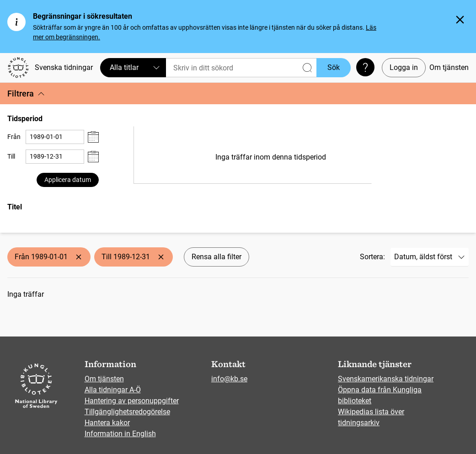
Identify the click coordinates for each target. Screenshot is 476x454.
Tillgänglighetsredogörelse (127, 412)
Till (11, 156)
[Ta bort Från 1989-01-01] (79, 257)
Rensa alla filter (217, 257)
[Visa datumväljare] (93, 137)
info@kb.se (229, 379)
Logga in (404, 67)
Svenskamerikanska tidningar (386, 379)
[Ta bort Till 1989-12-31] (161, 257)
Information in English (120, 434)
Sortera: (372, 257)
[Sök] (241, 68)
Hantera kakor (107, 423)
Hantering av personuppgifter (132, 401)
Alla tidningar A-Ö (113, 390)
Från (14, 137)
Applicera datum (68, 180)
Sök (334, 67)
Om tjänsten (449, 67)
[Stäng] (460, 20)
